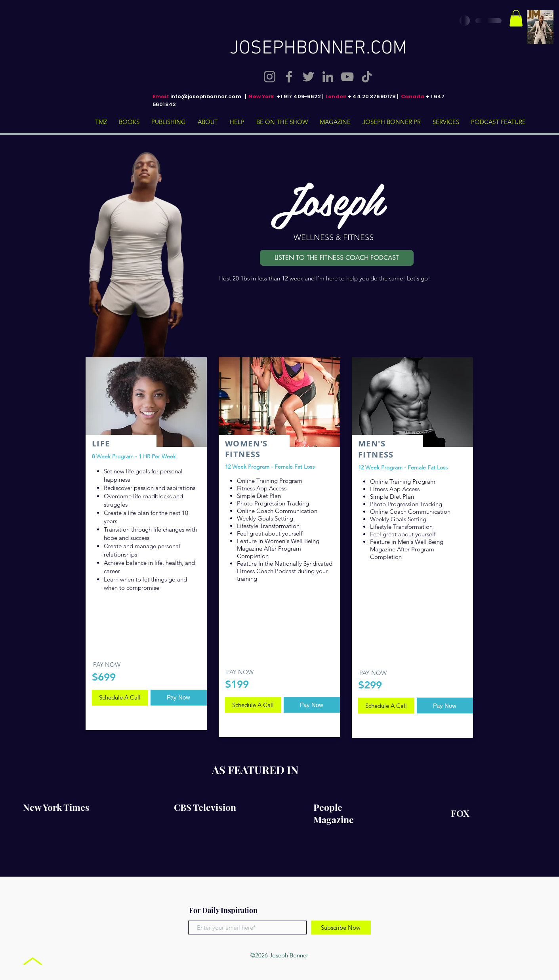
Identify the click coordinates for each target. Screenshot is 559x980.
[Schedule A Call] (120, 698)
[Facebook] (289, 77)
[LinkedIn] (328, 77)
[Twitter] (308, 77)
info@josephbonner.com (206, 96)
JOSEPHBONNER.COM (318, 49)
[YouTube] (347, 77)
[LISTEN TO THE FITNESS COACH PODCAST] (337, 258)
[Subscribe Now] (341, 928)
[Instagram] (270, 77)
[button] (516, 18)
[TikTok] (367, 77)
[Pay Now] (179, 698)
